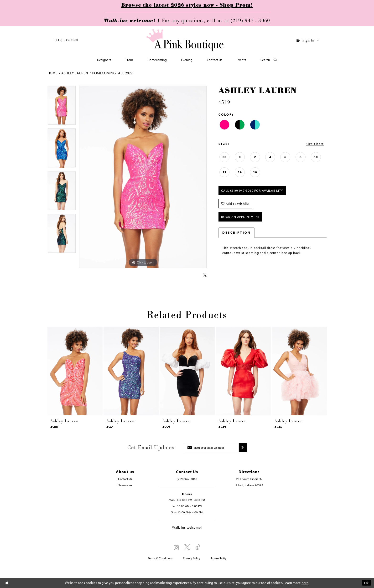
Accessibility (218, 558)
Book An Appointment (240, 217)
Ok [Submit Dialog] (366, 583)
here (305, 583)
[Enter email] (211, 448)
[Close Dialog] (7, 583)
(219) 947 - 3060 (250, 21)
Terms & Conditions (160, 558)
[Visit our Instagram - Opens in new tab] (176, 547)
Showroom (125, 485)
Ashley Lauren (75, 73)
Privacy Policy (192, 558)
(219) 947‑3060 (66, 40)
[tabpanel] (62, 107)
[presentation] (75, 371)
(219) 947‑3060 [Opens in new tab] (187, 479)
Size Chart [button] (315, 144)
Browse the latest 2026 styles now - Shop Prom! (187, 5)
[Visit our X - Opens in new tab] (187, 547)
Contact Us (125, 479)
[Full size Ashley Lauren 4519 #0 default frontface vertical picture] (143, 177)
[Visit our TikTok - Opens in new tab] (198, 547)
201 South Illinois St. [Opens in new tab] (249, 479)
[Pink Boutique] (185, 40)
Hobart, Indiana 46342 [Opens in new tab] (249, 485)
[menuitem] (66, 41)
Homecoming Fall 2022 (112, 73)
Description (236, 232)
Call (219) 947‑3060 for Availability (252, 191)
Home (52, 73)
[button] (308, 41)
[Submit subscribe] (243, 448)
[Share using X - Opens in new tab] (205, 275)
